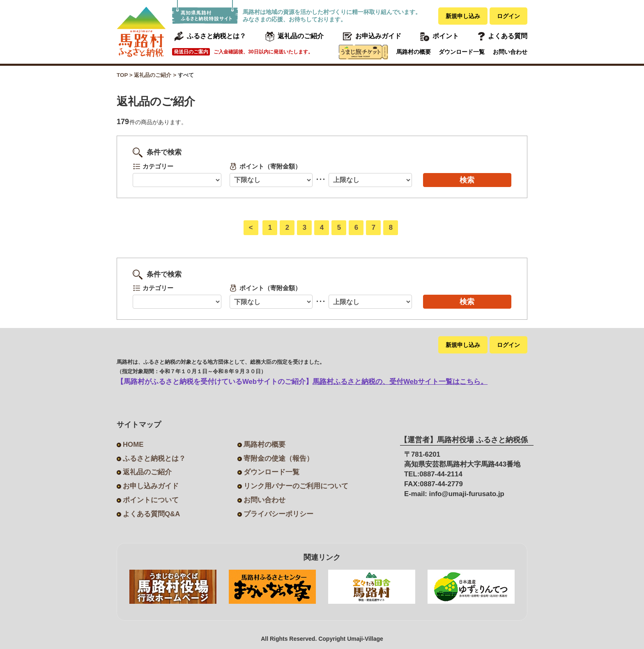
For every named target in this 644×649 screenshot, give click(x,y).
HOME (133, 445)
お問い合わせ (510, 52)
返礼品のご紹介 (147, 472)
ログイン (508, 16)
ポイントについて (151, 500)
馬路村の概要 (414, 52)
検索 (467, 180)
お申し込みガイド (151, 486)
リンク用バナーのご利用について (296, 486)
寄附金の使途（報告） (278, 458)
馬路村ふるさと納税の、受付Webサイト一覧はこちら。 (400, 382)
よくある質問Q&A (151, 514)
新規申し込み (463, 16)
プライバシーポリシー (278, 514)
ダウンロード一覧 (462, 52)
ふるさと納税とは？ (154, 458)
